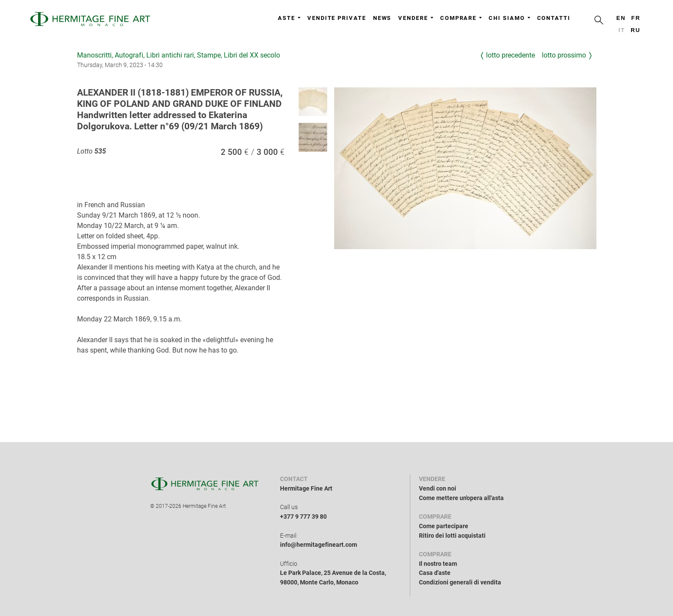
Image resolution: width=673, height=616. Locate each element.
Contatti (554, 18)
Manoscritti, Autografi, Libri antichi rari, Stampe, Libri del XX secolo (179, 55)
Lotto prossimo (564, 55)
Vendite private (337, 18)
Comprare (461, 18)
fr (636, 18)
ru (636, 30)
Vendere (415, 18)
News (382, 18)
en (621, 18)
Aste (289, 18)
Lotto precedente (510, 55)
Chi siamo (509, 18)
